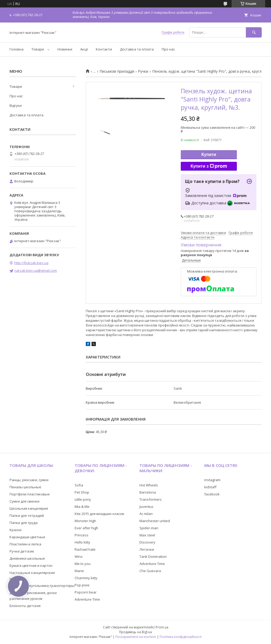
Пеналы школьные (25, 487)
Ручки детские (22, 551)
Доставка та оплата (137, 49)
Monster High (85, 521)
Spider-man (149, 528)
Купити (209, 155)
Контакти (104, 49)
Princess (82, 535)
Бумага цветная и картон (31, 565)
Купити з (209, 166)
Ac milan (146, 514)
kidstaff (210, 487)
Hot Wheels (149, 485)
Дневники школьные (27, 558)
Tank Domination (153, 556)
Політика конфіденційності (181, 637)
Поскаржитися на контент (136, 637)
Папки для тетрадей (27, 516)
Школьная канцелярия (29, 508)
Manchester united (155, 521)
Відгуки (16, 105)
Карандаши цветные (27, 537)
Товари (38, 49)
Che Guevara (150, 571)
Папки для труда (24, 523)
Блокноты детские (25, 606)
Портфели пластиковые (30, 494)
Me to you (83, 564)
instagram (212, 480)
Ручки (143, 71)
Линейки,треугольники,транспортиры (42, 586)
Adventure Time (87, 599)
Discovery (147, 542)
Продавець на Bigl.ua (135, 632)
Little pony (83, 499)
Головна (17, 49)
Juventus (146, 507)
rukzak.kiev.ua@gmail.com (36, 270)
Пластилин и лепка (25, 544)
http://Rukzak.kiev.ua (31, 263)
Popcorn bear (86, 592)
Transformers (151, 499)
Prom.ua (162, 627)
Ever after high (86, 528)
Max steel (147, 535)
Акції (84, 49)
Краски (15, 530)
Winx (79, 556)
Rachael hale (85, 549)
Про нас (168, 49)
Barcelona (148, 492)
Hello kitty (82, 542)
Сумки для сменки (24, 501)
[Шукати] (254, 32)
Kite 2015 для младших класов (99, 514)
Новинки (65, 49)
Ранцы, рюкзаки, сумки (29, 480)
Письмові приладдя (117, 71)
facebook (212, 494)
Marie (79, 571)
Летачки (147, 549)
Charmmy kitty (86, 578)
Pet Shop (82, 492)
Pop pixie (82, 585)
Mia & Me (82, 507)
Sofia (79, 485)
